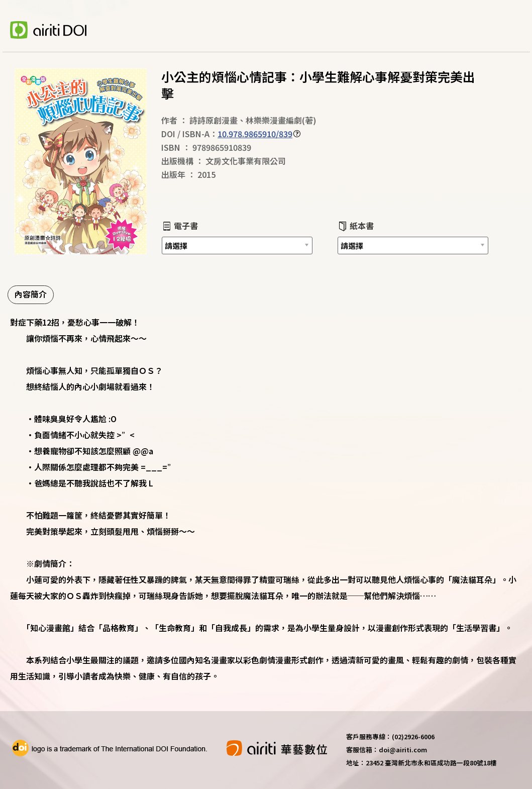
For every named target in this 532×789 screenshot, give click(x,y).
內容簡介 (31, 294)
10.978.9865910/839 (255, 134)
